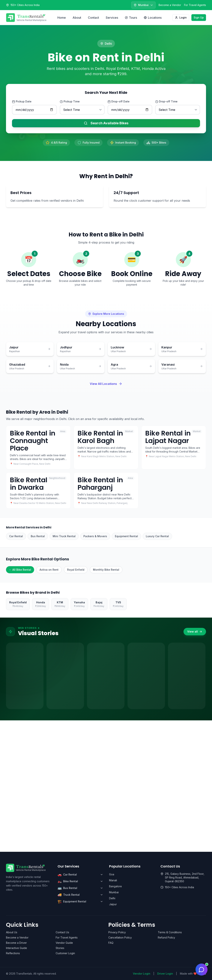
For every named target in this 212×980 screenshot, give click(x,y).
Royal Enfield (76, 570)
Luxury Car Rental (157, 536)
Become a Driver (16, 943)
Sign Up (199, 17)
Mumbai (114, 892)
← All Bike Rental (20, 570)
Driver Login (165, 974)
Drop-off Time (166, 101)
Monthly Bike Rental (106, 570)
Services (112, 18)
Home (62, 18)
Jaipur (113, 904)
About (77, 18)
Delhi (112, 898)
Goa (112, 874)
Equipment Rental (126, 536)
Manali (113, 880)
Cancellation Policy (120, 937)
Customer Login (65, 953)
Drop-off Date (119, 101)
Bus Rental (38, 536)
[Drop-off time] (178, 110)
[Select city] (143, 5)
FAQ (111, 943)
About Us (12, 932)
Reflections (13, 953)
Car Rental (16, 536)
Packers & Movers (95, 536)
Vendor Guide (64, 943)
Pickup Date (22, 101)
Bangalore (115, 886)
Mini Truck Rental (64, 536)
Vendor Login (142, 974)
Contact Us (62, 932)
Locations (153, 18)
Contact (93, 18)
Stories (60, 948)
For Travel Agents (195, 5)
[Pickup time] (82, 110)
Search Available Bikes (106, 123)
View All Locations (106, 384)
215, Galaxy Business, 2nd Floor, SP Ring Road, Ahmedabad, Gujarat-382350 (185, 877)
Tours (131, 18)
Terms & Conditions (170, 932)
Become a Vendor (170, 5)
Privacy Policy (117, 932)
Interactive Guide (16, 948)
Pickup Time (70, 101)
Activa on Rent (49, 570)
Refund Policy (166, 937)
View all (195, 631)
